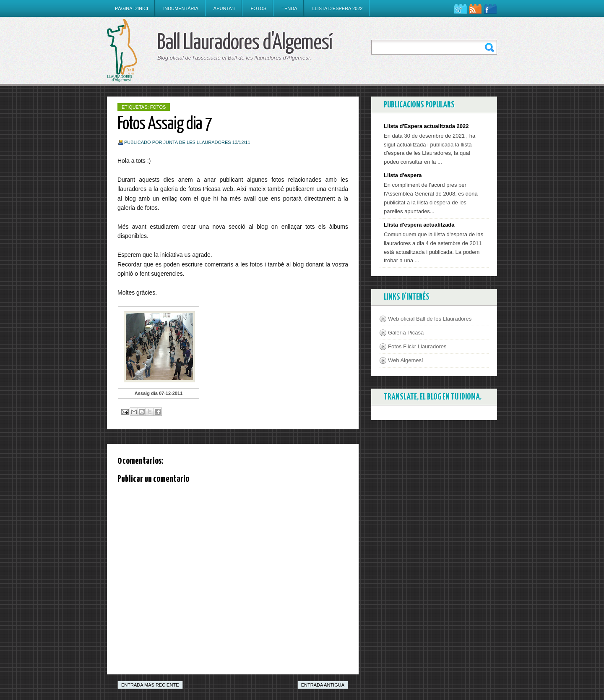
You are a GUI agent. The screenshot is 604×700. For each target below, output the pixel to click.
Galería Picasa (406, 333)
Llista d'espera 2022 (337, 8)
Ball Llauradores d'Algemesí (245, 43)
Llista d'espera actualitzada (419, 225)
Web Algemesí (406, 360)
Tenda (289, 8)
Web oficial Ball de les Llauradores (430, 319)
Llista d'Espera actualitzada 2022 (426, 126)
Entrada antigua (323, 685)
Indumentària (181, 8)
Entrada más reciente (150, 685)
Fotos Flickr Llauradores (417, 346)
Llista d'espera (403, 175)
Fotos (258, 8)
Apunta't (225, 8)
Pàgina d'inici (131, 8)
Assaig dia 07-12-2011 (159, 393)
